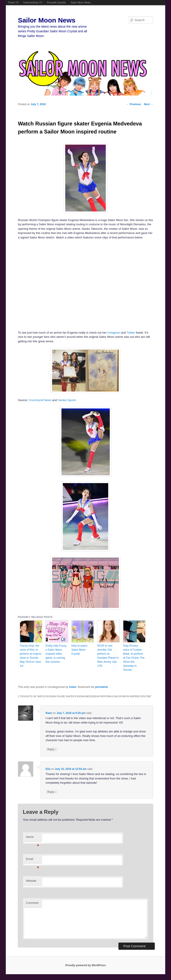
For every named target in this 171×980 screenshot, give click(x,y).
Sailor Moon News (80, 2)
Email (33, 860)
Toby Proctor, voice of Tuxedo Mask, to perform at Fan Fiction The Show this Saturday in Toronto (134, 658)
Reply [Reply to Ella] (52, 792)
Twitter (131, 333)
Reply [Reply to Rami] (52, 749)
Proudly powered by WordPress (85, 965)
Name (33, 838)
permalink (101, 687)
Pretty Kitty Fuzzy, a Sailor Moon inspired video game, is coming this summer (56, 654)
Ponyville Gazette (57, 2)
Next (148, 104)
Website (31, 881)
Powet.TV (13, 2)
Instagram (114, 333)
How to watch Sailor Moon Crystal (79, 650)
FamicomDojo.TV (33, 2)
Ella (48, 769)
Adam (73, 687)
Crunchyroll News (40, 400)
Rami (49, 713)
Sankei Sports (67, 400)
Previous (134, 104)
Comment (32, 903)
